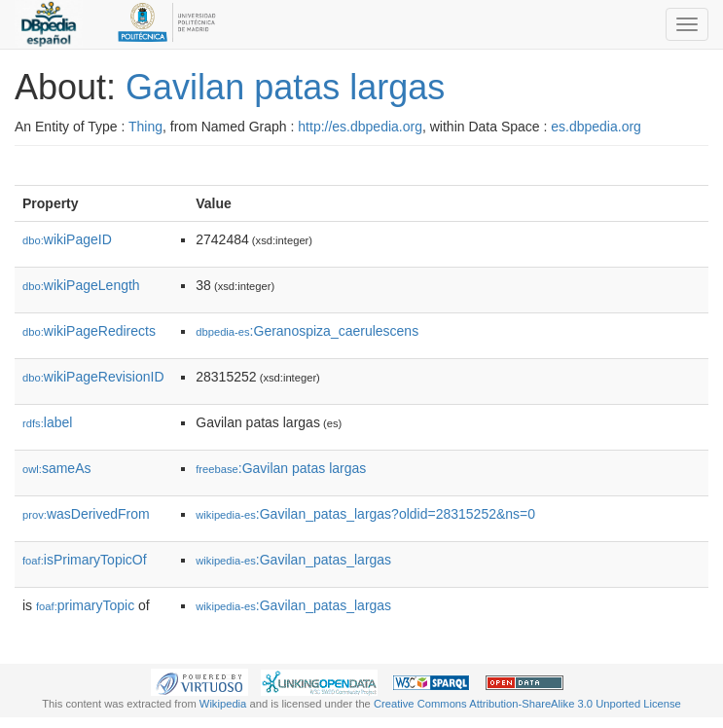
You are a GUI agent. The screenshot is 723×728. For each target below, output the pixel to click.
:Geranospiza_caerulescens (307, 331)
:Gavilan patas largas (281, 468)
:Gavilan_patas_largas (293, 560)
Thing (145, 127)
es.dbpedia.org (596, 127)
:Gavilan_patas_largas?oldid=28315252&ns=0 (365, 514)
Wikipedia (223, 704)
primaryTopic (85, 605)
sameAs (56, 468)
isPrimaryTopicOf (85, 560)
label (47, 422)
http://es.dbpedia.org (360, 127)
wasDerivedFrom (86, 514)
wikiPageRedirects (89, 331)
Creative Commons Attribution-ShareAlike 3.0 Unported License (527, 704)
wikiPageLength (81, 285)
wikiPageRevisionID (93, 377)
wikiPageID (67, 239)
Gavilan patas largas (285, 87)
